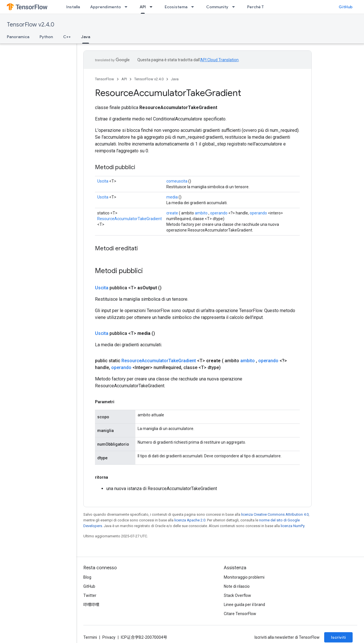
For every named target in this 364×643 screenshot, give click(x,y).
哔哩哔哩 (91, 605)
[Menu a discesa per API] (153, 7)
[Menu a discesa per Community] (235, 7)
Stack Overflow (237, 595)
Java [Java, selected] (86, 37)
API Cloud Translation (219, 60)
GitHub (346, 7)
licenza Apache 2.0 (190, 520)
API (124, 79)
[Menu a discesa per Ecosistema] (194, 7)
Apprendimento (106, 7)
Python (46, 37)
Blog (87, 577)
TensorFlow (105, 79)
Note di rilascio (237, 586)
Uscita (103, 181)
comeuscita (177, 181)
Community (217, 7)
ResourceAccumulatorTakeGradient (130, 219)
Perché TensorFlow (265, 7)
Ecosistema (176, 7)
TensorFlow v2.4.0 (31, 25)
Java (175, 79)
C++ (67, 37)
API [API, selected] (143, 7)
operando (219, 213)
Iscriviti (338, 637)
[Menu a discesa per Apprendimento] (128, 7)
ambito (201, 213)
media (172, 197)
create (172, 213)
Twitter (90, 595)
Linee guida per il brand (244, 605)
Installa (73, 7)
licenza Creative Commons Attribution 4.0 (275, 514)
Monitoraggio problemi (244, 577)
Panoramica (18, 37)
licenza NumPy (292, 526)
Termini (90, 637)
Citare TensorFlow (240, 614)
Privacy (109, 637)
